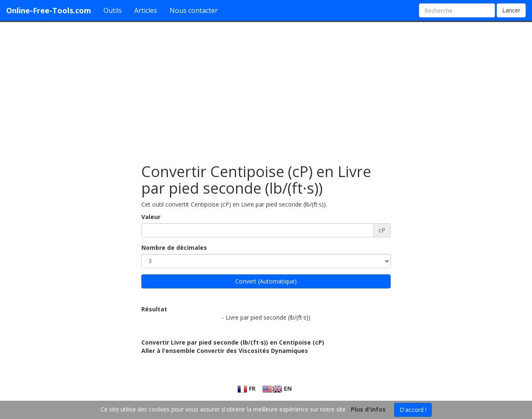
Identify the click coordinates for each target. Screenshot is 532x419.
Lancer (511, 10)
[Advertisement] (266, 89)
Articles (146, 10)
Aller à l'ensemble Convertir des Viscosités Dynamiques (225, 351)
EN (277, 388)
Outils (113, 10)
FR (246, 388)
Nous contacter (194, 10)
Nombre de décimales (174, 248)
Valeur (151, 217)
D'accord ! (413, 410)
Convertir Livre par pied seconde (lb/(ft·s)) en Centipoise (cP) (233, 342)
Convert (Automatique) (266, 281)
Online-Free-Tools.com (49, 10)
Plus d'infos (368, 409)
